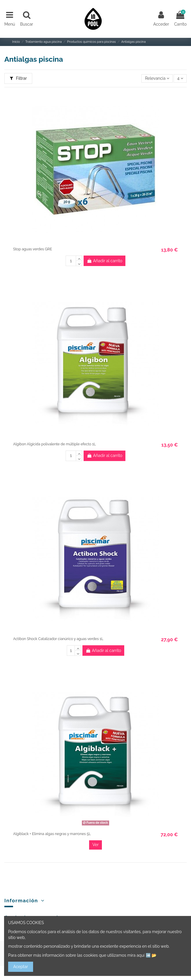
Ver (95, 845)
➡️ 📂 (151, 955)
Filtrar (18, 78)
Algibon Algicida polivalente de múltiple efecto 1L (54, 444)
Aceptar (21, 967)
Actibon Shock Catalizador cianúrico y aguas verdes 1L (58, 639)
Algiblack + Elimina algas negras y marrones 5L (52, 834)
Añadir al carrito (104, 261)
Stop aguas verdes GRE (33, 249)
